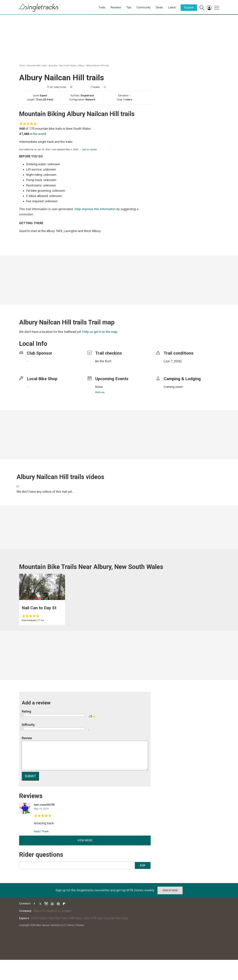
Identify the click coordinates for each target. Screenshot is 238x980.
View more (85, 840)
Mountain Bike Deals (116, 918)
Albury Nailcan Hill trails (98, 66)
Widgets (67, 911)
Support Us (53, 911)
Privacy (80, 925)
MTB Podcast (39, 918)
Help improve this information (95, 209)
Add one (100, 392)
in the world (38, 134)
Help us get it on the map (100, 332)
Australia (53, 66)
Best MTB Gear (94, 918)
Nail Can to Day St (39, 608)
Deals (159, 7)
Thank (45, 831)
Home (22, 66)
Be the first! (103, 361)
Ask (143, 865)
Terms (71, 925)
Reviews (116, 7)
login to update (172, 367)
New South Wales (68, 66)
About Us (39, 911)
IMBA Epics (76, 918)
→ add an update (88, 149)
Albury (81, 66)
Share (96, 87)
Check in (111, 87)
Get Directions (58, 87)
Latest (172, 7)
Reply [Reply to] (37, 831)
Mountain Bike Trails (37, 66)
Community (144, 7)
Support (189, 7)
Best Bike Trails (58, 918)
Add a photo (80, 87)
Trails (102, 7)
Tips (129, 7)
